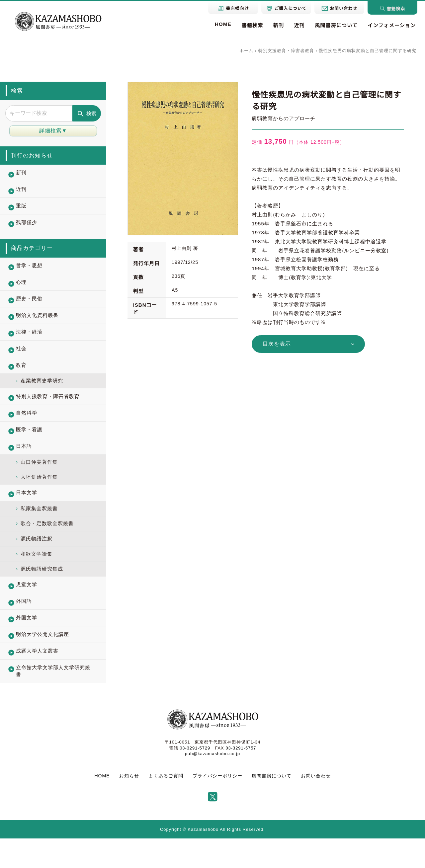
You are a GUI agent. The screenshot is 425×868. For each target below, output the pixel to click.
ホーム (246, 51)
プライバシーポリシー (217, 805)
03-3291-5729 (195, 778)
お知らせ (129, 805)
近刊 (298, 25)
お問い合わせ (316, 805)
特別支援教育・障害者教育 (286, 51)
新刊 (277, 25)
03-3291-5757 (241, 778)
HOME (221, 24)
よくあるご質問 (166, 805)
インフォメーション (391, 25)
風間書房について (335, 25)
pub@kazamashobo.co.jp (212, 783)
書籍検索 (250, 25)
